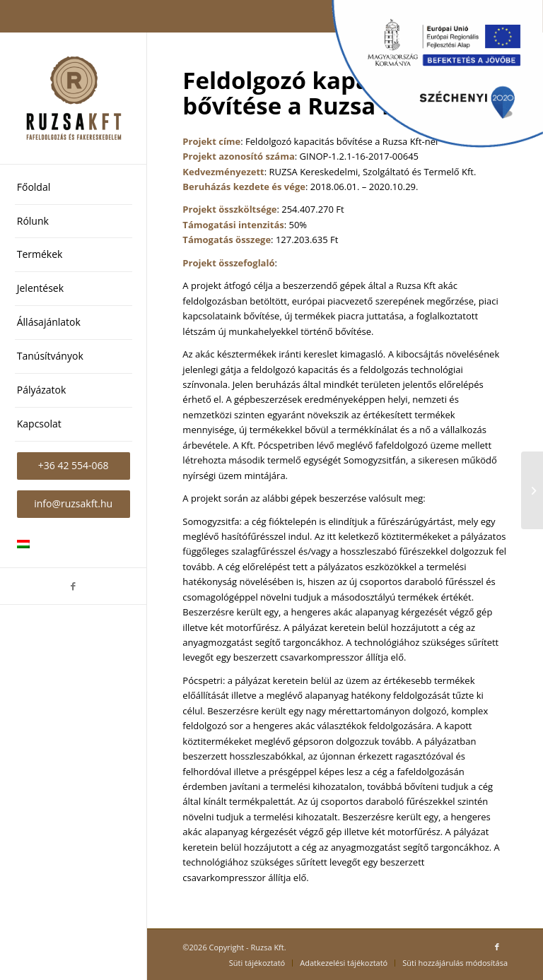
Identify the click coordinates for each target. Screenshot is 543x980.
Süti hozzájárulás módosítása (455, 963)
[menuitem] (74, 188)
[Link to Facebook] (73, 586)
